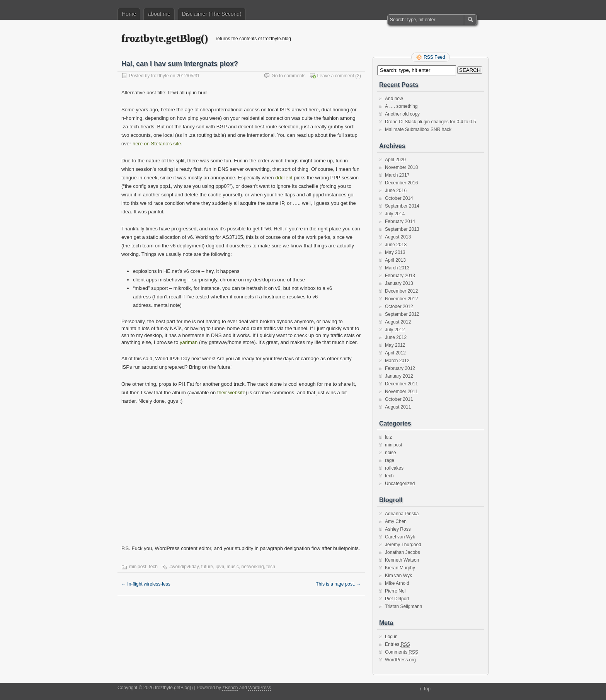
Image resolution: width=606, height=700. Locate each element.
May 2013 (395, 252)
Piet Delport (397, 599)
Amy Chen (396, 521)
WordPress (260, 688)
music (233, 567)
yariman (189, 342)
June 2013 (396, 245)
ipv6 (220, 567)
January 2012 (399, 376)
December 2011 (401, 384)
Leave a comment (336, 76)
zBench (230, 688)
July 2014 (395, 214)
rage (390, 460)
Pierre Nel (395, 591)
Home (129, 14)
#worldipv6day (184, 567)
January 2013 (399, 283)
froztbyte (160, 76)
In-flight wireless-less (146, 584)
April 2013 (395, 260)
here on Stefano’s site (157, 144)
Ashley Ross (398, 529)
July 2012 (395, 330)
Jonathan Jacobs (403, 552)
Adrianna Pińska (402, 514)
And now (394, 99)
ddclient (284, 178)
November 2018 (401, 167)
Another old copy (402, 114)
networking (253, 567)
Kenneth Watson (402, 560)
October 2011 (399, 399)
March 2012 (397, 361)
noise (391, 453)
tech (153, 567)
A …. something (401, 106)
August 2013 (398, 237)
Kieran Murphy (400, 568)
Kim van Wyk (398, 576)
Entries (397, 645)
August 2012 (398, 322)
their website (231, 393)
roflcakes (394, 468)
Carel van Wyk (400, 537)
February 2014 (400, 221)
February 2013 (400, 276)
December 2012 (401, 291)
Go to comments (289, 76)
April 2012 (395, 353)
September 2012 (402, 314)
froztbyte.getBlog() (165, 38)
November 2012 (401, 299)
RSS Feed (434, 57)
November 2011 (401, 392)
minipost (138, 567)
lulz (388, 437)
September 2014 (402, 206)
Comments (402, 652)
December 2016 (401, 183)
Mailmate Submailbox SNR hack (418, 129)
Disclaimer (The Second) (212, 14)
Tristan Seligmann (403, 606)
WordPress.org (400, 660)
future (207, 567)
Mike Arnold (397, 583)
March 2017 (397, 175)
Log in (391, 637)
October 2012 (399, 307)
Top (427, 689)
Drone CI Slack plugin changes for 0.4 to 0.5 (430, 122)
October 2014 (399, 198)
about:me (159, 14)
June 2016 (396, 191)
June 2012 (396, 337)
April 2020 (395, 160)
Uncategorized (400, 484)
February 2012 (400, 368)
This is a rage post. (338, 584)
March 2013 (397, 268)
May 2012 (395, 345)
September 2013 (402, 229)
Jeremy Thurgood (403, 545)
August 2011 (398, 407)
